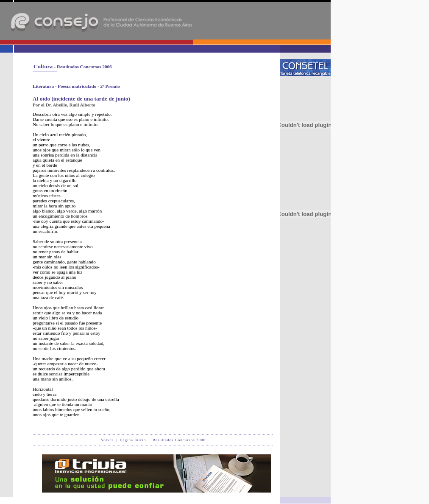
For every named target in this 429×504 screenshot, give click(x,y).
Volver (107, 440)
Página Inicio (133, 440)
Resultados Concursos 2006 (179, 440)
